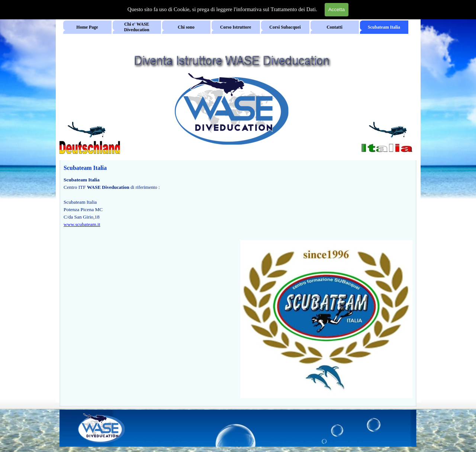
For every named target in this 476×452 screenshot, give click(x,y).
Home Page (87, 27)
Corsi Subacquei (285, 27)
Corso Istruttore (236, 27)
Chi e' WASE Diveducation (136, 27)
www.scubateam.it (82, 224)
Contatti (335, 27)
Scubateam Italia (384, 27)
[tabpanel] (150, 206)
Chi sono (186, 27)
